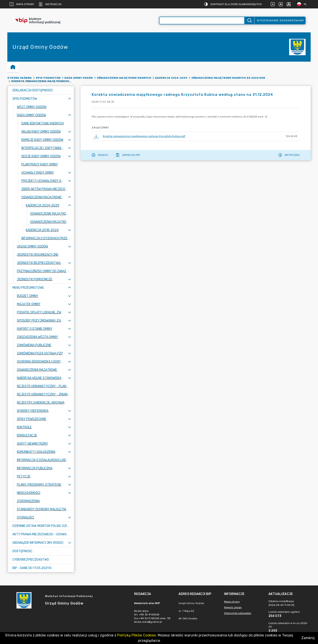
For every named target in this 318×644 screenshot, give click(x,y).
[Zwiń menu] (70, 99)
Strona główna (20, 78)
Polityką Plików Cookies (137, 635)
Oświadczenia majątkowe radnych (124, 78)
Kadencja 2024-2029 (171, 78)
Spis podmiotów (48, 78)
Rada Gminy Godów (79, 78)
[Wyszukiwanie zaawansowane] (202, 21)
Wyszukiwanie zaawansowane (280, 20)
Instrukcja (50, 4)
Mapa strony (22, 4)
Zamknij (308, 638)
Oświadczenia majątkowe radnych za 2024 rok (228, 78)
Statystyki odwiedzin (238, 613)
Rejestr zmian (233, 607)
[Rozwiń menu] (70, 132)
